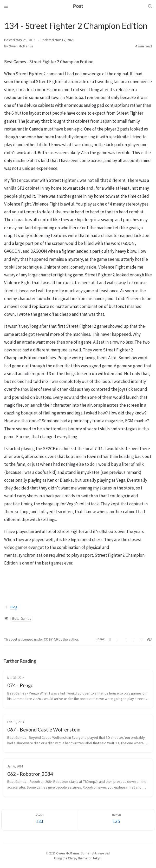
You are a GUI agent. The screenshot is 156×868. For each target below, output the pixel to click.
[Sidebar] (6, 6)
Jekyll (97, 858)
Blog (14, 607)
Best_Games (22, 619)
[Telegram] (118, 640)
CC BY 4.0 (51, 639)
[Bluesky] (126, 640)
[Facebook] (110, 640)
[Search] (150, 6)
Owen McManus (21, 46)
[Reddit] (134, 640)
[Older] (40, 820)
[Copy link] (149, 640)
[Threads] (142, 640)
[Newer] (116, 820)
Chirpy (73, 858)
